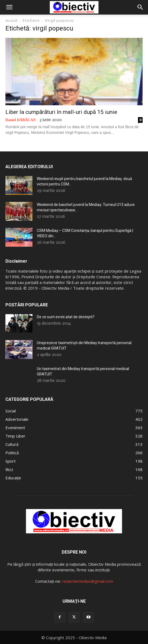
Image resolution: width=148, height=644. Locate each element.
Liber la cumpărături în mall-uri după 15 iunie (61, 112)
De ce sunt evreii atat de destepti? (66, 317)
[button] (9, 7)
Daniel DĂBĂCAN (21, 120)
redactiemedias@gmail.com (88, 581)
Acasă (11, 20)
